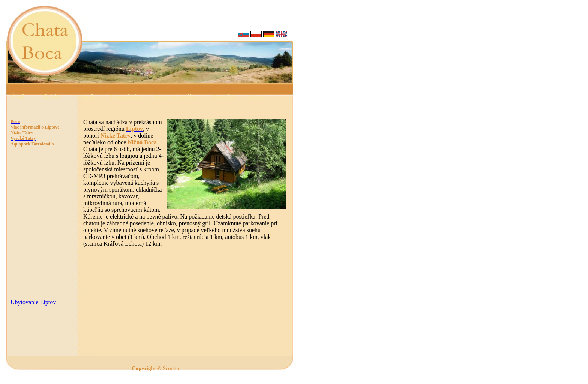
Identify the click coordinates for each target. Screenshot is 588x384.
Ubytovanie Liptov (33, 302)
